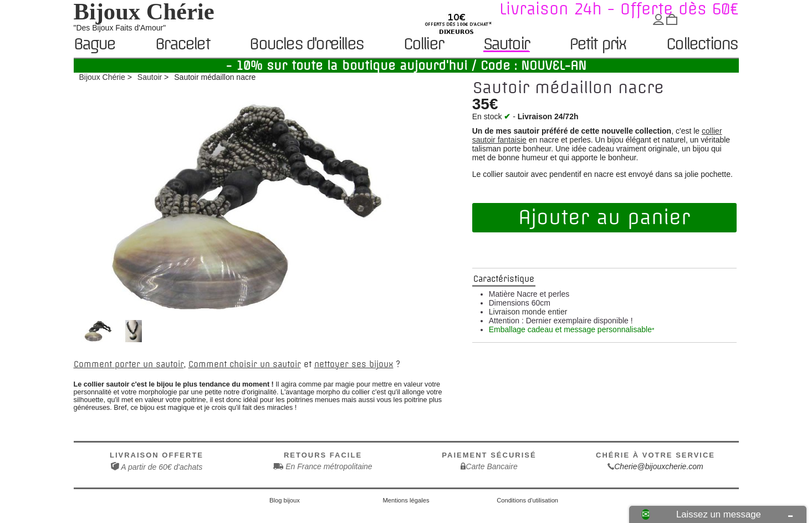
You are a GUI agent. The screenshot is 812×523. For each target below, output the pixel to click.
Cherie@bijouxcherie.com (659, 466)
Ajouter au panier (604, 217)
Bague (95, 45)
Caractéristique (504, 279)
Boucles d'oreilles (306, 45)
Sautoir (506, 44)
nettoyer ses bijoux (354, 364)
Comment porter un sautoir (129, 364)
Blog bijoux (285, 500)
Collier (423, 45)
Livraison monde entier (528, 312)
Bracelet (182, 45)
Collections (702, 45)
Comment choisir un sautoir (245, 364)
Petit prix (598, 45)
